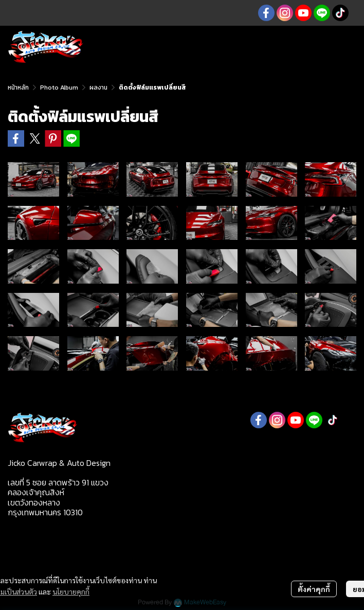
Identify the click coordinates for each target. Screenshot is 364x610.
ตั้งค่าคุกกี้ (314, 589)
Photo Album (59, 88)
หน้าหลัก (18, 88)
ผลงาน (98, 88)
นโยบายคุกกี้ (71, 591)
